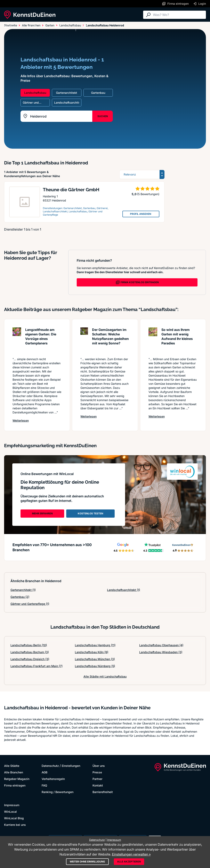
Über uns (99, 766)
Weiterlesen (21, 420)
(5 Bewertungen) (148, 194)
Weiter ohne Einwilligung (87, 862)
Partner (97, 779)
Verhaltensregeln (53, 779)
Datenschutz (50, 766)
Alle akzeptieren (129, 862)
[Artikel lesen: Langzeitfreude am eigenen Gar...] (17, 340)
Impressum (12, 805)
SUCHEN (103, 116)
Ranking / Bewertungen (58, 792)
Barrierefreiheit (103, 792)
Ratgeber (62, 27)
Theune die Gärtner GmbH (71, 190)
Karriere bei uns (15, 825)
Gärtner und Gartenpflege (30, 604)
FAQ (44, 785)
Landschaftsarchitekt (124, 590)
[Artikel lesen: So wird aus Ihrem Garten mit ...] (153, 340)
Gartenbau (20, 597)
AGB (45, 772)
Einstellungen (71, 766)
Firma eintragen (15, 785)
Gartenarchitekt (23, 590)
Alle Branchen (38, 27)
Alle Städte (12, 27)
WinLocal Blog (14, 818)
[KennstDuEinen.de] (30, 15)
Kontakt (98, 785)
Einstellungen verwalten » (131, 854)
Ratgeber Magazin (17, 779)
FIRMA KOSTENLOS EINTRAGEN (137, 282)
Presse (97, 772)
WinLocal (10, 812)
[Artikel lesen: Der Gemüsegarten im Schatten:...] (84, 340)
